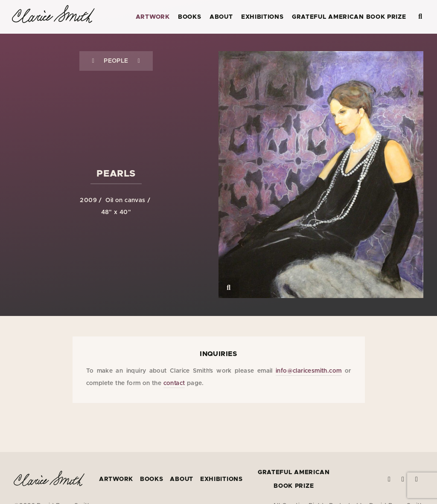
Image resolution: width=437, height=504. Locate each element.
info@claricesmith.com (309, 371)
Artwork (153, 17)
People (116, 61)
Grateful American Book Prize (349, 17)
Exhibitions (262, 17)
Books (190, 17)
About (221, 17)
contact (174, 383)
